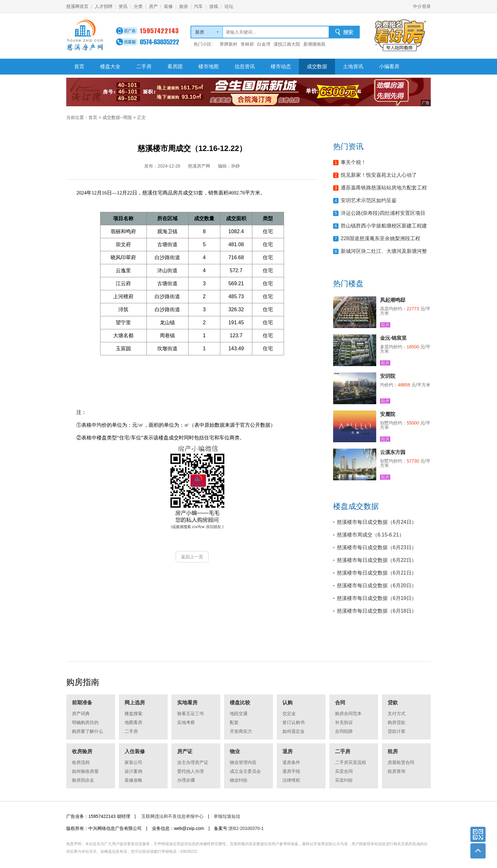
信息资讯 (245, 66)
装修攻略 (133, 780)
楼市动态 (281, 66)
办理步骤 (186, 780)
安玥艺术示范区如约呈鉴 (369, 200)
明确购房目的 (85, 722)
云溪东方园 (393, 452)
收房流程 (81, 762)
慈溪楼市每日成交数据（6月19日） (377, 598)
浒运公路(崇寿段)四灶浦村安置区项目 (383, 213)
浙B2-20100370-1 (246, 828)
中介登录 (422, 6)
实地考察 (186, 722)
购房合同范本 (348, 713)
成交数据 (317, 66)
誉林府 (247, 44)
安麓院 (388, 414)
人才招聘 (104, 6)
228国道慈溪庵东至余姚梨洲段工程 (381, 238)
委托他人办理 (190, 771)
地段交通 (239, 713)
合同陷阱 (344, 731)
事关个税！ (353, 162)
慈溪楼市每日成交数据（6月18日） (377, 611)
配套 (234, 722)
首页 (79, 66)
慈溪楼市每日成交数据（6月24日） (377, 522)
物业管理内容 (243, 762)
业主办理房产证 (193, 762)
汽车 (198, 6)
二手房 (144, 66)
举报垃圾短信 (227, 816)
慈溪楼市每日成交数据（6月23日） (377, 547)
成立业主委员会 (245, 771)
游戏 (214, 6)
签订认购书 (294, 722)
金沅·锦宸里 (393, 338)
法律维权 (291, 780)
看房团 (175, 66)
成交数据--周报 (117, 117)
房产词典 (81, 713)
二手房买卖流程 (351, 762)
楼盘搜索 (133, 713)
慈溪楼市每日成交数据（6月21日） (377, 573)
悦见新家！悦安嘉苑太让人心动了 (379, 175)
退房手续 (291, 771)
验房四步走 (83, 780)
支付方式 (397, 713)
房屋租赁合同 (401, 762)
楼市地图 (209, 66)
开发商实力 (241, 731)
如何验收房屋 (85, 771)
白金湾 (264, 44)
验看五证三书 (190, 713)
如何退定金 (294, 731)
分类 (138, 6)
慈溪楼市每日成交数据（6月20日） (377, 585)
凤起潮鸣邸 (393, 300)
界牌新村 (229, 44)
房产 (153, 6)
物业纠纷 (239, 780)
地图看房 (133, 722)
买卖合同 (344, 771)
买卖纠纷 (344, 780)
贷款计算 (397, 731)
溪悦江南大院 (287, 44)
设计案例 (133, 771)
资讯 (123, 6)
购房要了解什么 (87, 731)
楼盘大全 (110, 66)
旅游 (184, 6)
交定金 (289, 713)
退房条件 (291, 762)
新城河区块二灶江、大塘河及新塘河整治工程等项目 (384, 253)
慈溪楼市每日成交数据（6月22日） (377, 560)
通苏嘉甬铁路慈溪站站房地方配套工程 (384, 188)
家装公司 (133, 762)
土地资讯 (353, 66)
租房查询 (397, 771)
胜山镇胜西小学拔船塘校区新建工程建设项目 (384, 228)
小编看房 (389, 66)
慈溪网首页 (77, 6)
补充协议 (344, 722)
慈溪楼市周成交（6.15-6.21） (371, 535)
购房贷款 (397, 722)
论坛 (229, 6)
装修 (168, 6)
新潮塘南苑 (314, 44)
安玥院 (388, 376)
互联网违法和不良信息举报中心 (172, 816)
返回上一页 (192, 557)
